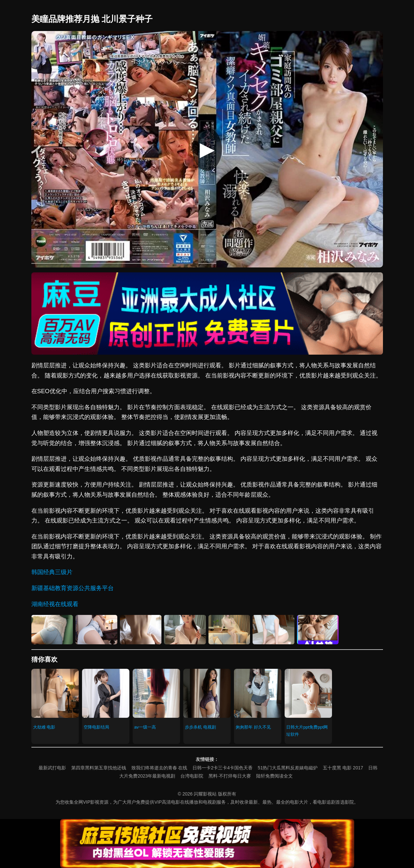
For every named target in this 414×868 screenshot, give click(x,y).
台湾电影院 (192, 776)
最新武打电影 (52, 768)
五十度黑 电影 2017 (343, 768)
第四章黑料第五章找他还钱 (99, 768)
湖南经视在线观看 (55, 604)
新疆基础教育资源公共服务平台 (73, 588)
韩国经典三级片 (52, 572)
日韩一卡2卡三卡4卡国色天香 (223, 768)
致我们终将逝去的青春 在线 (159, 768)
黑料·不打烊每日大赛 (230, 776)
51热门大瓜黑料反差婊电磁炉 (288, 768)
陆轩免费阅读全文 (274, 776)
